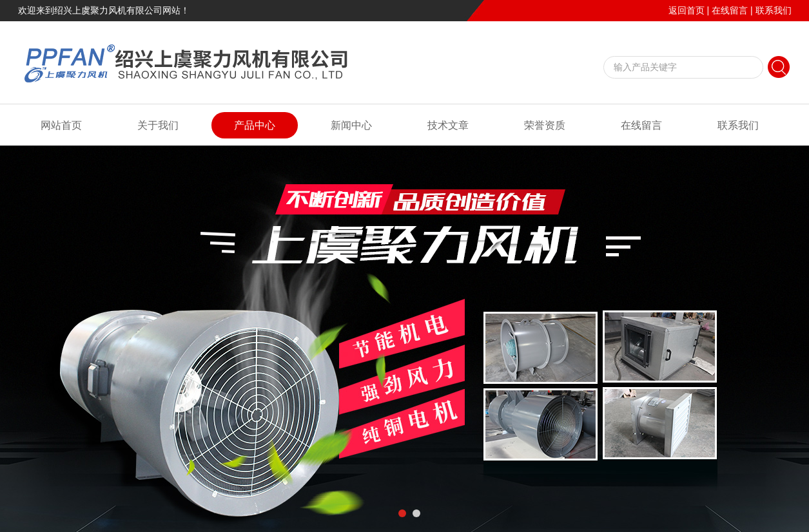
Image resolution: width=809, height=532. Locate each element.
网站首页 (61, 125)
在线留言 (730, 10)
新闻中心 (351, 125)
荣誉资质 (545, 125)
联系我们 (774, 10)
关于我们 (158, 125)
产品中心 (255, 125)
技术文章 (448, 125)
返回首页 (687, 10)
